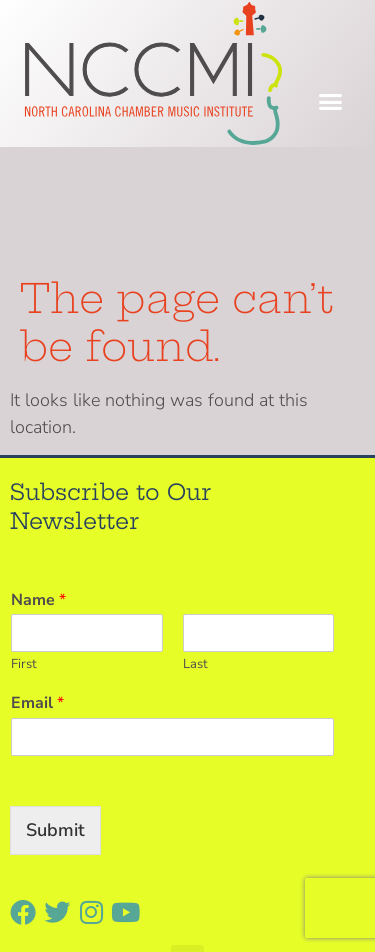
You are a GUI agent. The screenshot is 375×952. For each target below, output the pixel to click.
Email (37, 584)
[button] (331, 102)
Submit (55, 710)
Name (38, 480)
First (24, 545)
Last (195, 545)
